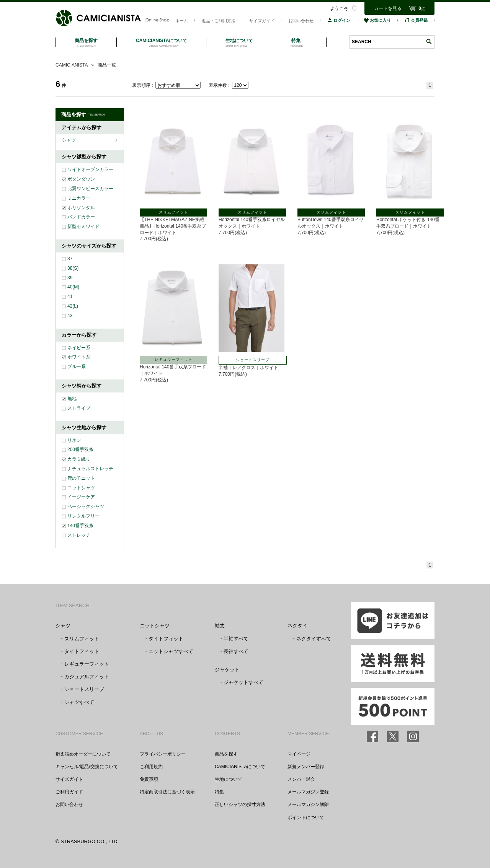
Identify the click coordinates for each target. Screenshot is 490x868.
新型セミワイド (83, 226)
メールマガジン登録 (308, 792)
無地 (72, 399)
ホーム (182, 21)
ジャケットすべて (243, 682)
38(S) (73, 268)
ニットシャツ (81, 488)
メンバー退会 (301, 779)
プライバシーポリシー (163, 754)
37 (70, 259)
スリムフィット (82, 639)
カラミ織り (79, 459)
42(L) (73, 306)
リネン (74, 440)
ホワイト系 (79, 357)
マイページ (299, 754)
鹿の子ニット (81, 478)
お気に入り (377, 20)
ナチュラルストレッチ (90, 469)
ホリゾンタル (81, 208)
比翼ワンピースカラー (90, 189)
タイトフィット (82, 651)
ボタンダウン (81, 179)
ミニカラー (79, 198)
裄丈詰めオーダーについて (83, 754)
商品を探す (226, 754)
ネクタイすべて (314, 639)
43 (70, 316)
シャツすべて (79, 702)
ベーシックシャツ (86, 506)
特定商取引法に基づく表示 (167, 792)
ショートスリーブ (84, 689)
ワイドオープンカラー (90, 169)
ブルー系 (77, 366)
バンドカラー (81, 217)
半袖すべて (236, 639)
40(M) (73, 287)
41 (70, 296)
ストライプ (79, 408)
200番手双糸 (80, 449)
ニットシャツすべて (171, 651)
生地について (229, 779)
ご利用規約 (151, 767)
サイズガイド (262, 21)
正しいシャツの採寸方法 (240, 804)
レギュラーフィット (87, 664)
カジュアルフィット (87, 677)
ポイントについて (306, 818)
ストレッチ (79, 535)
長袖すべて (236, 651)
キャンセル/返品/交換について (87, 767)
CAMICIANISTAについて (240, 767)
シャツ (69, 140)
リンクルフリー (83, 516)
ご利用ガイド (69, 792)
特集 (219, 792)
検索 (429, 42)
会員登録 (416, 20)
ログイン (339, 20)
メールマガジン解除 (308, 804)
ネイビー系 (79, 348)
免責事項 (149, 779)
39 (70, 278)
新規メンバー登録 (306, 767)
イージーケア (81, 497)
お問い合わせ (301, 21)
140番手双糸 (80, 526)
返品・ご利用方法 (219, 21)
